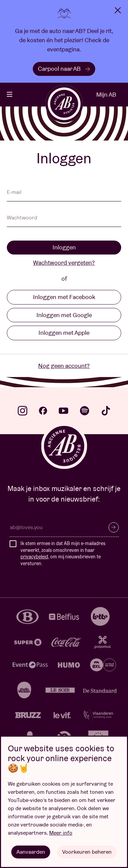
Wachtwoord (22, 218)
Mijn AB (106, 94)
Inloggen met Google (64, 315)
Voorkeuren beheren (87, 852)
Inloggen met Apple (64, 333)
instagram (23, 411)
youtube (63, 411)
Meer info (61, 833)
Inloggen (64, 247)
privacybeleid (34, 557)
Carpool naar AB (64, 69)
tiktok (106, 411)
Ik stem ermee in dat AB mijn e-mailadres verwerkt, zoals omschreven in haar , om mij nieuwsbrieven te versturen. (63, 553)
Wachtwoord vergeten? (64, 263)
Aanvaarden (31, 852)
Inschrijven (114, 527)
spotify (85, 411)
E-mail (14, 193)
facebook (43, 411)
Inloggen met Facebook (64, 297)
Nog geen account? (64, 366)
